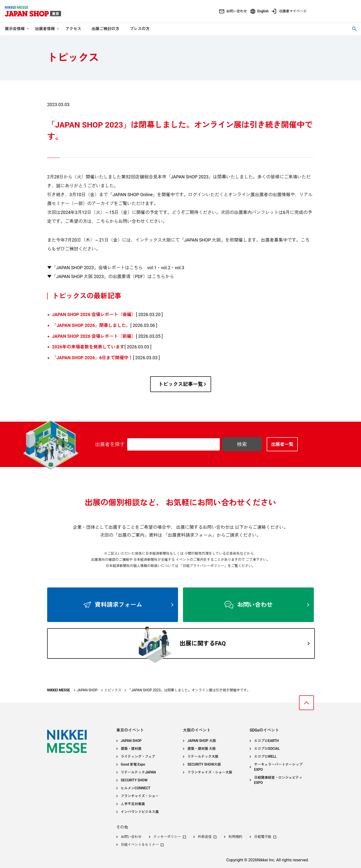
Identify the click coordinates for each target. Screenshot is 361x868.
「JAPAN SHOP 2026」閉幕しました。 (91, 325)
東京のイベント (130, 730)
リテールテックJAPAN (138, 772)
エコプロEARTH (266, 741)
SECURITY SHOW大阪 (204, 764)
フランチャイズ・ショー (140, 796)
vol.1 (152, 268)
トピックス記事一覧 (182, 384)
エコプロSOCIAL (267, 749)
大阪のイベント (197, 730)
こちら (103, 221)
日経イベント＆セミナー (140, 845)
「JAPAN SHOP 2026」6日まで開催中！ (92, 358)
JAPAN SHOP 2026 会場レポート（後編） (94, 314)
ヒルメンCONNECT (136, 788)
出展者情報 (45, 29)
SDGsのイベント (264, 730)
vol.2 (166, 268)
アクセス (73, 29)
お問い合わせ (237, 11)
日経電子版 (263, 837)
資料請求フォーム (134, 605)
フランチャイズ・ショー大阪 (210, 772)
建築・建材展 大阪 (202, 749)
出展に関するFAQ (244, 643)
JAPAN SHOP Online (132, 195)
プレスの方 (140, 29)
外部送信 (205, 837)
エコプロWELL (265, 756)
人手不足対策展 (133, 804)
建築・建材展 (131, 749)
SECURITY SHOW (134, 780)
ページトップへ (306, 703)
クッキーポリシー (167, 837)
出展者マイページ (293, 11)
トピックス (113, 690)
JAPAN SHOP (87, 690)
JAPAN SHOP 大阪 (202, 741)
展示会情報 (15, 29)
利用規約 (235, 837)
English (263, 11)
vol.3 (180, 268)
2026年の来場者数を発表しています (88, 347)
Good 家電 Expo (133, 764)
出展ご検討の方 (105, 29)
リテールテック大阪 (203, 756)
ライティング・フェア (138, 756)
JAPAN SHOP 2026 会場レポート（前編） (94, 336)
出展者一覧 (282, 444)
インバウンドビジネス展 (140, 812)
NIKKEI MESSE (59, 690)
